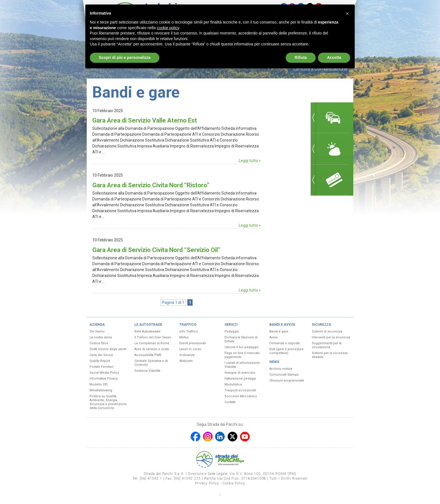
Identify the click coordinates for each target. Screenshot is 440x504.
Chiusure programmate (287, 381)
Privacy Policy (207, 483)
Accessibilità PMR (148, 355)
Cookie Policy (234, 483)
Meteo (184, 337)
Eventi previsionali (193, 343)
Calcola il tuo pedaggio (242, 347)
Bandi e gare (279, 331)
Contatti (230, 402)
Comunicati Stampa (284, 375)
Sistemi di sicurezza (327, 331)
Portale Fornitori (101, 367)
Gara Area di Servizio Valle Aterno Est (145, 120)
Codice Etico (99, 343)
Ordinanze (187, 355)
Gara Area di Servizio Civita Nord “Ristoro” (151, 185)
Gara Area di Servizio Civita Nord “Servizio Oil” (156, 250)
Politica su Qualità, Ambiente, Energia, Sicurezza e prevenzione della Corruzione (108, 402)
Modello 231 (99, 384)
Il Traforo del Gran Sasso (153, 337)
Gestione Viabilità (147, 371)
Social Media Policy (104, 373)
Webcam (186, 361)
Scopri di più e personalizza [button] (125, 57)
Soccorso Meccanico (241, 396)
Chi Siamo (97, 331)
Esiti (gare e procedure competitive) (287, 351)
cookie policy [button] (168, 28)
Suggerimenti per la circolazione (327, 345)
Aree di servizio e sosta (152, 349)
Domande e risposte (285, 343)
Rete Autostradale (147, 331)
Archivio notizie (281, 369)
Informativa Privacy (104, 379)
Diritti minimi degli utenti (108, 349)
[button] (347, 13)
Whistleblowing (101, 390)
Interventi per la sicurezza (331, 337)
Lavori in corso (190, 349)
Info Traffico (189, 331)
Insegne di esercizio (240, 373)
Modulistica (233, 384)
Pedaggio (232, 331)
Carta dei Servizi (101, 355)
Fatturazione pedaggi (240, 379)
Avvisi (273, 337)
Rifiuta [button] (301, 57)
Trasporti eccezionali (240, 390)
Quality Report (100, 361)
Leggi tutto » (250, 161)
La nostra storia (101, 337)
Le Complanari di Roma (152, 343)
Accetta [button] (334, 57)
